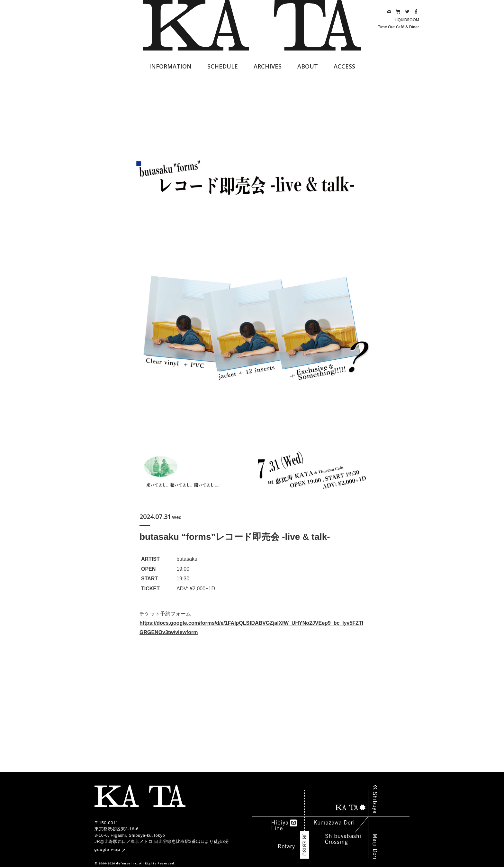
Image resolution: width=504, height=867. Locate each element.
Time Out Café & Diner (398, 27)
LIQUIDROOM (407, 20)
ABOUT (308, 66)
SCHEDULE (223, 66)
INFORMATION (170, 66)
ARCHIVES (268, 66)
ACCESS (344, 66)
